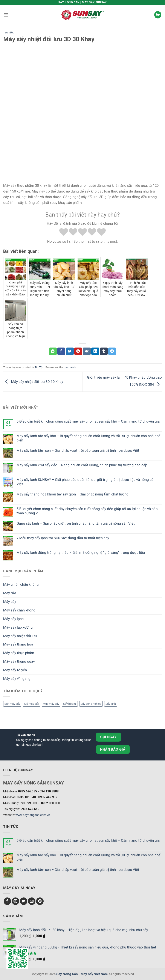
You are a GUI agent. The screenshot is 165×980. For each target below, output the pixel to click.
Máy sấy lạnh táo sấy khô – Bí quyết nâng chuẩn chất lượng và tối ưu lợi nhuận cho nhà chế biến (88, 438)
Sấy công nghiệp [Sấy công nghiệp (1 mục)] (91, 704)
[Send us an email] (32, 901)
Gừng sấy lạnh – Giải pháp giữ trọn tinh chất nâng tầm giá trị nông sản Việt (76, 523)
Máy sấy (10, 602)
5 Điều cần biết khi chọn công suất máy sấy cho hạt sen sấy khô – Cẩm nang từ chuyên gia (88, 421)
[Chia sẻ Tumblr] (104, 351)
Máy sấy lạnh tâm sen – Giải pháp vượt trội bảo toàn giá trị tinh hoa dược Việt (78, 450)
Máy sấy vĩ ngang (17, 679)
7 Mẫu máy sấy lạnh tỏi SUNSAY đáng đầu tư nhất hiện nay (63, 538)
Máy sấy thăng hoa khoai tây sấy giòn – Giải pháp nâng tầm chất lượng (73, 494)
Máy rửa (10, 593)
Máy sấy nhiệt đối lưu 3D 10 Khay (33, 381)
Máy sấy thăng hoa (18, 644)
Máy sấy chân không (19, 610)
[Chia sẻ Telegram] (112, 351)
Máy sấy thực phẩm (19, 653)
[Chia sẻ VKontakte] (87, 351)
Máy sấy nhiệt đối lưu (20, 636)
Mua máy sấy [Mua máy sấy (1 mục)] (51, 704)
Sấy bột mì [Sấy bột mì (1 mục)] (70, 704)
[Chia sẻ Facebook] (61, 351)
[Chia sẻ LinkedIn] (95, 351)
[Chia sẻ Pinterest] (78, 351)
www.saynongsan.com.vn (33, 815)
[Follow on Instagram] (16, 901)
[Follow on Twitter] (24, 901)
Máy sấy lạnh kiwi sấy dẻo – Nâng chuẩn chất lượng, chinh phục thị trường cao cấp (82, 465)
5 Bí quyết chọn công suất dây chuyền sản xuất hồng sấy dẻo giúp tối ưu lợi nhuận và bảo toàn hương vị (87, 511)
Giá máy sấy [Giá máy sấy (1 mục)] (31, 704)
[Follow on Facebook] (7, 901)
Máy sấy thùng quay (19, 661)
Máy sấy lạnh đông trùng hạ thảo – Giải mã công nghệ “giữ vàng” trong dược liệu (81, 552)
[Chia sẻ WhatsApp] (53, 351)
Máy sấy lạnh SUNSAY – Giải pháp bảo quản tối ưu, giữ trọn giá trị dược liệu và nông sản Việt (86, 482)
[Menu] (6, 15)
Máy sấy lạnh (13, 619)
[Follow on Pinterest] (40, 901)
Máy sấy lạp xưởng (18, 627)
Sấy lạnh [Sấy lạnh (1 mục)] (111, 704)
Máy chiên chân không (21, 584)
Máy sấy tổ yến (15, 670)
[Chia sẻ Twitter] (70, 351)
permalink (70, 367)
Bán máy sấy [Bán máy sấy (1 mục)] (12, 704)
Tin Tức (9, 33)
